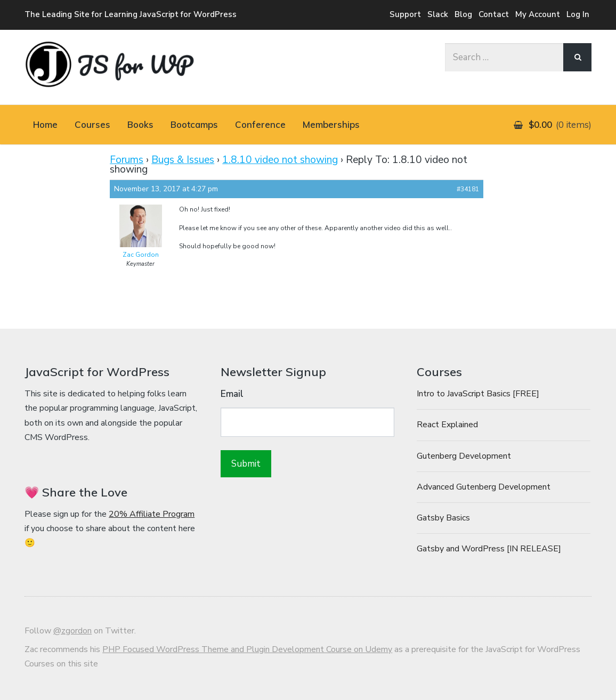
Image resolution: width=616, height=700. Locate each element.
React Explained (447, 425)
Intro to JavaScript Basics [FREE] (478, 394)
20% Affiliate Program (152, 514)
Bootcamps (194, 124)
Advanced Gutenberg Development (484, 487)
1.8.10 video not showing (280, 160)
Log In (578, 14)
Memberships (331, 124)
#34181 (468, 189)
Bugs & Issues (183, 160)
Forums (127, 160)
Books (140, 124)
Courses (92, 124)
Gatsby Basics (443, 518)
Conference (260, 124)
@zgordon (72, 631)
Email (232, 394)
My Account (538, 14)
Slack (438, 14)
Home (45, 124)
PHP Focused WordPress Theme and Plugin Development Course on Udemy (247, 649)
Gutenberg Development (464, 456)
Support (405, 14)
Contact (494, 14)
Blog (463, 14)
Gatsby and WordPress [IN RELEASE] (489, 549)
